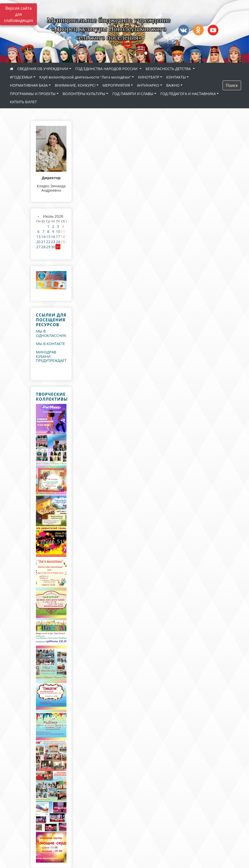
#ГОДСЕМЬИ (21, 77)
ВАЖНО (173, 85)
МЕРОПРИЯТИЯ (116, 85)
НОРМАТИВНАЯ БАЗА (29, 85)
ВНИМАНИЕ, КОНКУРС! (75, 85)
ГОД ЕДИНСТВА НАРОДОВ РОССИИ (107, 69)
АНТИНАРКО (148, 85)
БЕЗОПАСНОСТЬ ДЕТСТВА (169, 69)
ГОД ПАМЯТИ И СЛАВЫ (133, 94)
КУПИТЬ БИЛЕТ (23, 102)
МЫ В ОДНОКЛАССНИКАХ (53, 333)
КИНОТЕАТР (149, 77)
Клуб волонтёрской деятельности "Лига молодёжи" (85, 77)
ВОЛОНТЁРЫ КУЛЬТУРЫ (84, 94)
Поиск (232, 85)
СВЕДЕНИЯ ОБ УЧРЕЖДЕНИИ (43, 69)
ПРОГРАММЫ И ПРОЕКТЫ (33, 94)
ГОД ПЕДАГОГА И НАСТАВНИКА (188, 94)
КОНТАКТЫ (176, 77)
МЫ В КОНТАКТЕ (50, 344)
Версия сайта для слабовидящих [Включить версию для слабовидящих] (18, 14)
